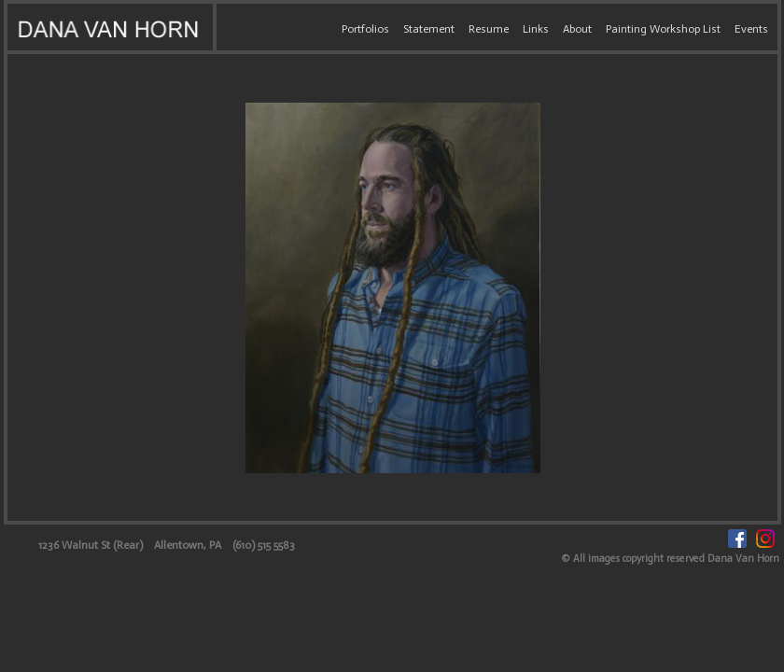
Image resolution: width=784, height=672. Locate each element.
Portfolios (365, 29)
